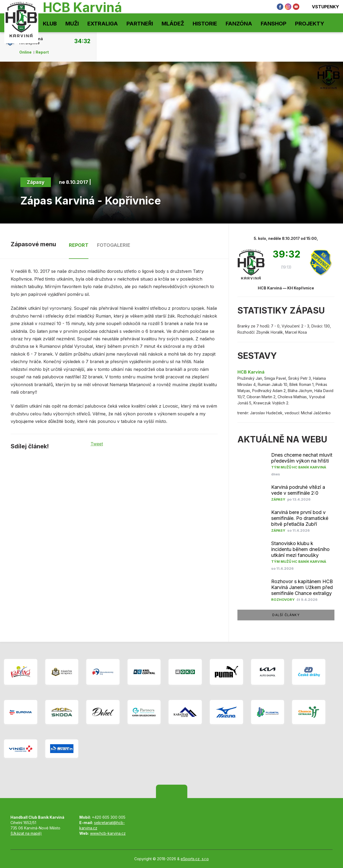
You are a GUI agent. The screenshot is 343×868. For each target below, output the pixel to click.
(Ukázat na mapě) (26, 833)
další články (286, 615)
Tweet (97, 444)
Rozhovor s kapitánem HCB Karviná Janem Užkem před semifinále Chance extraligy (302, 587)
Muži (72, 24)
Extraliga (103, 24)
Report (42, 52)
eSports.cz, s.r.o (195, 859)
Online (25, 52)
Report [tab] (79, 245)
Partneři (140, 24)
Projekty (310, 24)
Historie (205, 24)
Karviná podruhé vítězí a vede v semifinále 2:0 (298, 490)
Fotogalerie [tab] (114, 245)
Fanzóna (239, 24)
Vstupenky (322, 7)
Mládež (173, 24)
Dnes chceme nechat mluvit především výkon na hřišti (302, 458)
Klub (50, 24)
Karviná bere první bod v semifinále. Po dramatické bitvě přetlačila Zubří (300, 518)
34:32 (82, 41)
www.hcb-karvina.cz (108, 833)
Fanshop (274, 24)
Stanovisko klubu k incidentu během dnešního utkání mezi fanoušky (300, 549)
